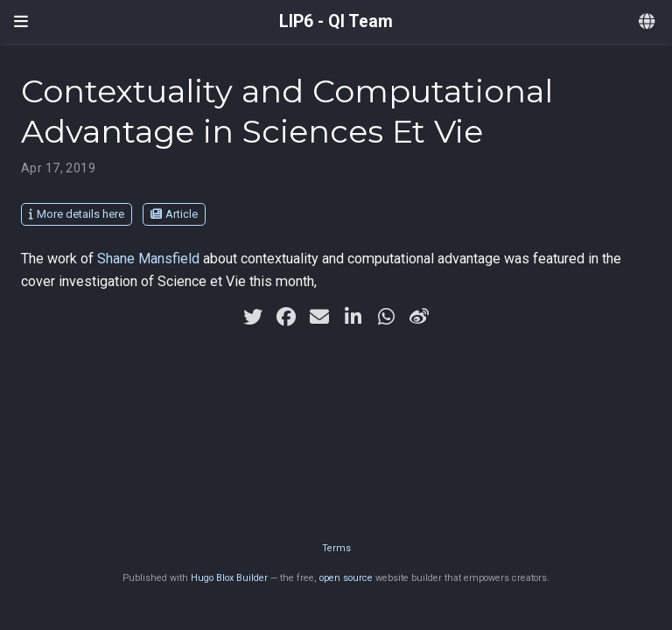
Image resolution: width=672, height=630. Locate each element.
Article (174, 214)
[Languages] (648, 22)
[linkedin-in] (353, 317)
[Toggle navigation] (21, 22)
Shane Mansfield (148, 259)
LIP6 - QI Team (336, 21)
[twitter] (253, 317)
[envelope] (319, 317)
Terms (336, 548)
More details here (77, 214)
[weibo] (419, 317)
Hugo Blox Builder (229, 578)
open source (346, 578)
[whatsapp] (386, 317)
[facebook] (286, 317)
